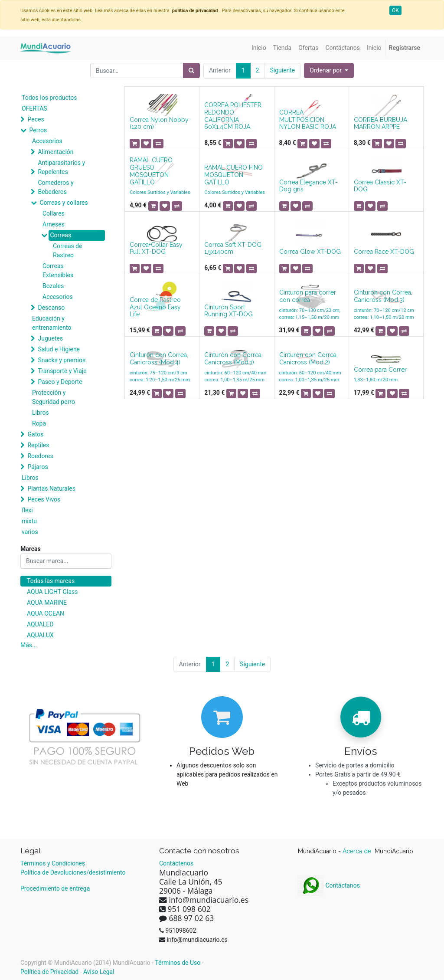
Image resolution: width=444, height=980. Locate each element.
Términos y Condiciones (53, 863)
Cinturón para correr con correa (308, 296)
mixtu (29, 521)
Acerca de (358, 851)
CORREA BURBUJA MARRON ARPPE (380, 123)
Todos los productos (49, 98)
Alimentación (55, 152)
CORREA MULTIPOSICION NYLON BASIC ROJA (308, 120)
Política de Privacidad (49, 972)
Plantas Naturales (51, 488)
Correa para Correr (380, 370)
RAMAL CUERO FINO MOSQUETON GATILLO (233, 175)
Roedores (40, 456)
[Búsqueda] (191, 70)
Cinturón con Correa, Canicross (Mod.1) (233, 359)
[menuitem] (259, 48)
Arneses (54, 224)
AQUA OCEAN (46, 613)
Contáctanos (329, 885)
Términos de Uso (178, 963)
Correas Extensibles (58, 270)
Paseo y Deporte (60, 382)
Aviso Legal (99, 972)
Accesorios (47, 141)
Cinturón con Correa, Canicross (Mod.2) (309, 359)
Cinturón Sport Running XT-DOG (229, 311)
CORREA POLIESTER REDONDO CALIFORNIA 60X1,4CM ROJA (233, 116)
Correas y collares (64, 203)
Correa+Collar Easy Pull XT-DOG (156, 248)
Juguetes (50, 338)
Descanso (51, 308)
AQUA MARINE (47, 603)
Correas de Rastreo (68, 251)
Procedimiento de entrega (55, 888)
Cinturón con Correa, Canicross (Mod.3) (383, 296)
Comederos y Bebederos (55, 187)
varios (30, 532)
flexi (27, 510)
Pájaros (38, 467)
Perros (38, 130)
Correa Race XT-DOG (384, 252)
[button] (329, 70)
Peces (36, 119)
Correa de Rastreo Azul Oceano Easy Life (155, 307)
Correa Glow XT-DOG (310, 252)
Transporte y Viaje (62, 371)
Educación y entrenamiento (52, 323)
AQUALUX (40, 635)
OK (395, 10)
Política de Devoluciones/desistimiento (73, 872)
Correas (60, 235)
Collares (54, 213)
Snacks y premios (62, 360)
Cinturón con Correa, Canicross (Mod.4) (159, 359)
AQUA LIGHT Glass (52, 592)
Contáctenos (176, 863)
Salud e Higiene (59, 349)
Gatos (35, 434)
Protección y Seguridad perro (54, 397)
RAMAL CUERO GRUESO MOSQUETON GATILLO (151, 171)
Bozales (53, 286)
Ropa (39, 423)
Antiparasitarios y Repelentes (61, 167)
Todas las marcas (51, 581)
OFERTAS (34, 108)
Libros (41, 413)
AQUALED (40, 624)
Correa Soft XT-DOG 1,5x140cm (233, 248)
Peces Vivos (44, 499)
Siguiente (282, 70)
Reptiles (38, 445)
